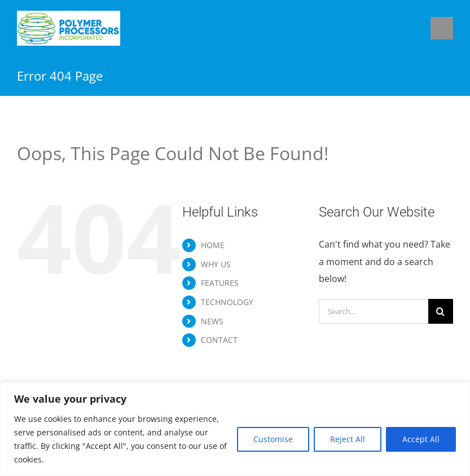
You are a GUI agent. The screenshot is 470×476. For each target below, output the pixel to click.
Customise (273, 439)
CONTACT (219, 340)
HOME (213, 245)
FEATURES (220, 283)
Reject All (348, 439)
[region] (235, 429)
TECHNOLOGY (227, 302)
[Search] (441, 311)
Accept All (421, 439)
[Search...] (374, 311)
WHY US (216, 264)
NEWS (212, 321)
